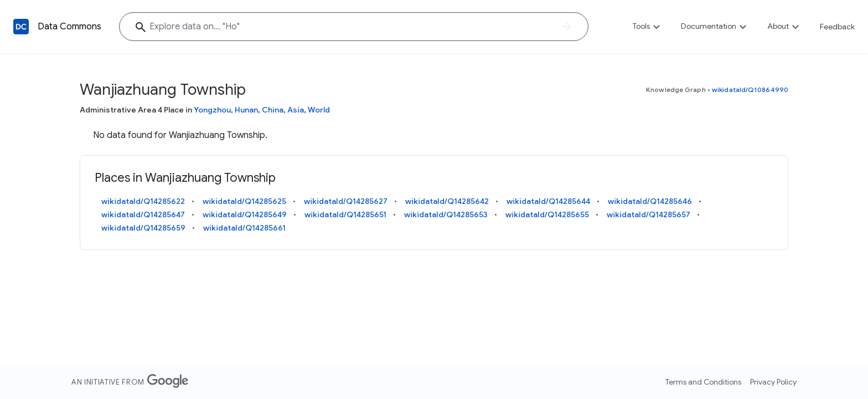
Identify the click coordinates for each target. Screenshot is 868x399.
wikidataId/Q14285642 (447, 201)
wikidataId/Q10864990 (750, 89)
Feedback (837, 27)
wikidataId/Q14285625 (244, 201)
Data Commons (69, 27)
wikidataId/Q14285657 (649, 214)
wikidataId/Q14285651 (345, 214)
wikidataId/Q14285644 (548, 201)
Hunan (246, 110)
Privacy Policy (773, 382)
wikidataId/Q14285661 (244, 228)
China (273, 110)
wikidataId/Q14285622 (143, 201)
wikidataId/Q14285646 (650, 201)
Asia (296, 110)
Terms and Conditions (703, 382)
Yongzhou (212, 110)
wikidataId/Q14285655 (547, 214)
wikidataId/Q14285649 (245, 214)
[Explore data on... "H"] (354, 27)
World (319, 110)
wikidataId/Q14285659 (143, 228)
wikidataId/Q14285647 (143, 214)
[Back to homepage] (21, 27)
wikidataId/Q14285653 (446, 214)
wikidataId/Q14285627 (346, 201)
